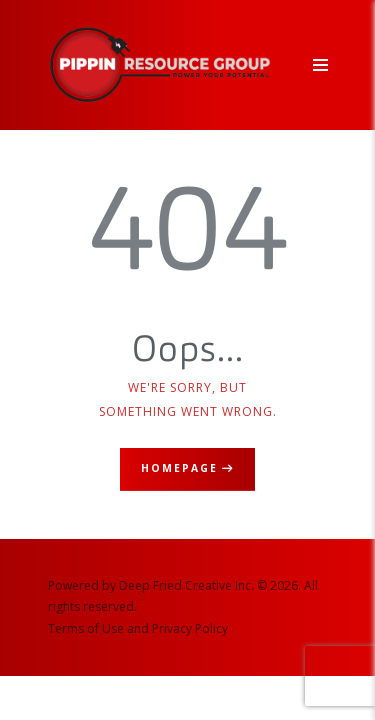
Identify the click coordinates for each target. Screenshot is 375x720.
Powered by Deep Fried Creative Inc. (151, 585)
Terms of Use (86, 628)
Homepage (179, 468)
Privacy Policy (190, 628)
